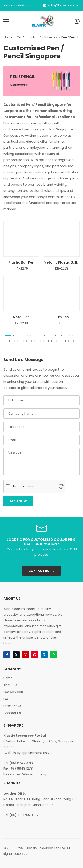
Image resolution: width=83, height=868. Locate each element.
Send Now (18, 501)
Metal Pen (21, 317)
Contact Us (39, 571)
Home (8, 37)
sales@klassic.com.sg (61, 5)
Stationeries (48, 37)
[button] (8, 335)
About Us (10, 685)
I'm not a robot (23, 486)
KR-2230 (21, 323)
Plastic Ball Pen (21, 262)
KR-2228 (62, 268)
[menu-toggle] (6, 21)
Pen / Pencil (70, 37)
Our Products (26, 37)
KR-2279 (21, 268)
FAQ (6, 699)
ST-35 (62, 323)
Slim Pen (62, 317)
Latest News (13, 706)
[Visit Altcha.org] (61, 486)
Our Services (13, 692)
